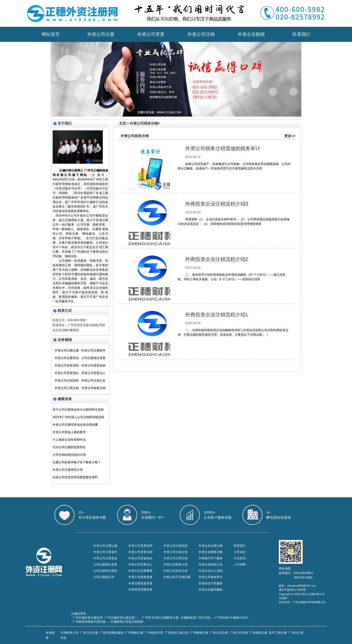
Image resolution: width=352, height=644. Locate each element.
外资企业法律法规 (211, 546)
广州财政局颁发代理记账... (91, 622)
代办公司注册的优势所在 (69, 447)
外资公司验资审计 (211, 577)
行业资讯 (240, 558)
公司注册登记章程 (105, 571)
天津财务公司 (69, 633)
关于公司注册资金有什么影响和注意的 (78, 410)
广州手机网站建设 (112, 633)
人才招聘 (240, 565)
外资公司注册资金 (67, 358)
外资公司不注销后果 (177, 577)
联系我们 (301, 34)
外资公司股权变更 (140, 577)
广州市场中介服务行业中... (233, 618)
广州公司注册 (89, 633)
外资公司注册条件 (94, 350)
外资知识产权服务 (211, 583)
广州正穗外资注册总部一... (123, 618)
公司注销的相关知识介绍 (69, 455)
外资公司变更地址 (67, 373)
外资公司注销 (201, 34)
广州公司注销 (219, 633)
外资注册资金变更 (140, 583)
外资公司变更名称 (94, 365)
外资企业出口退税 (211, 571)
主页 (123, 123)
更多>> (290, 136)
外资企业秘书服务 (211, 590)
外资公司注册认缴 (67, 350)
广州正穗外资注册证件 (88, 618)
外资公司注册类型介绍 (68, 470)
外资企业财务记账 (211, 552)
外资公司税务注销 (94, 388)
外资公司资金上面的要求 (69, 432)
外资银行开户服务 (211, 558)
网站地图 (285, 569)
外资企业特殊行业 (211, 565)
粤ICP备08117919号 (292, 590)
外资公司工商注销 (67, 388)
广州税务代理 (154, 633)
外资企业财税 (251, 34)
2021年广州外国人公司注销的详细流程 (79, 417)
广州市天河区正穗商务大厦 (160, 618)
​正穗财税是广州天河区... (197, 618)
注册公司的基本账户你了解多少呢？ (77, 462)
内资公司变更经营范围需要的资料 (75, 477)
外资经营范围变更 (140, 590)
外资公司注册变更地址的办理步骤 (75, 425)
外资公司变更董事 (140, 571)
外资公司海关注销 (175, 571)
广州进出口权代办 (177, 633)
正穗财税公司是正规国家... (128, 622)
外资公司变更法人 (94, 373)
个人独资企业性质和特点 (69, 440)
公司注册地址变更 (94, 358)
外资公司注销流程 (67, 381)
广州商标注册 (134, 633)
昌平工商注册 (278, 633)
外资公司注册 (101, 34)
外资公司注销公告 (94, 381)
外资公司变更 (151, 34)
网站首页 (51, 34)
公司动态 (240, 552)
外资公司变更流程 (67, 365)
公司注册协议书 (104, 577)
